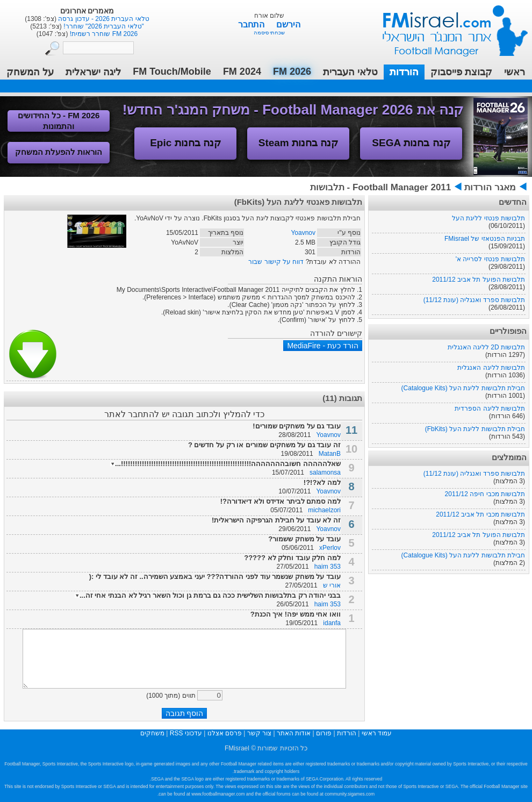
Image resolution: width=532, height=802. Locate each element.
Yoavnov (303, 233)
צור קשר (259, 733)
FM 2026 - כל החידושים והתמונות (59, 121)
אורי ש (332, 585)
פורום (324, 733)
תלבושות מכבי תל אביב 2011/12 (480, 514)
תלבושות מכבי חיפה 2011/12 (485, 494)
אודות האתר (294, 733)
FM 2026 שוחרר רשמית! (103, 34)
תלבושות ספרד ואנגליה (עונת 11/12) (474, 300)
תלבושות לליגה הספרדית (490, 409)
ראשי (515, 72)
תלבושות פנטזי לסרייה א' (490, 259)
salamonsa (325, 472)
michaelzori (324, 510)
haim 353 (328, 567)
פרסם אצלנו (225, 733)
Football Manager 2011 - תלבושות (380, 187)
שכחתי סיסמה (269, 33)
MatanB (330, 454)
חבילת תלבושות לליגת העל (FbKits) (475, 429)
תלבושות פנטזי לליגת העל (488, 218)
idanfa (332, 623)
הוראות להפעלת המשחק (59, 152)
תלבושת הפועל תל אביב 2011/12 (479, 280)
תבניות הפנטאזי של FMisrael (485, 239)
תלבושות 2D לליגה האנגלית (486, 347)
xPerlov (330, 548)
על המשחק (30, 72)
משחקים (152, 733)
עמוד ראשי (448, 27)
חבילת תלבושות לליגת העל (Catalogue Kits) (463, 388)
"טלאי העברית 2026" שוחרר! (103, 26)
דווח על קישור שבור (276, 262)
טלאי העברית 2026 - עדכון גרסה (103, 19)
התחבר (252, 24)
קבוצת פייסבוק (461, 72)
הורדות (404, 72)
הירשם (288, 24)
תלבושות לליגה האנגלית (491, 368)
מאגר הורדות (490, 187)
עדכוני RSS (186, 733)
